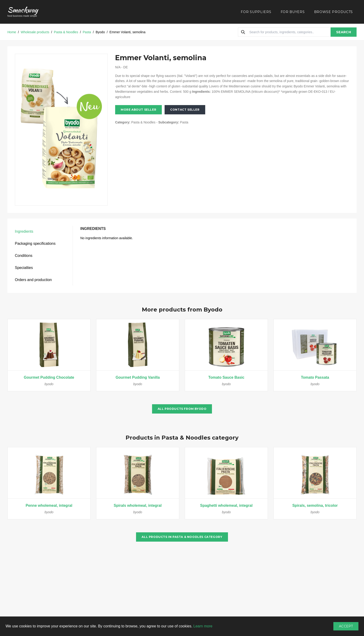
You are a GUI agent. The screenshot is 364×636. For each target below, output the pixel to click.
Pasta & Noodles (66, 32)
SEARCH (344, 32)
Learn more (203, 626)
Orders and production (33, 280)
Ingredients (24, 231)
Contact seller (185, 110)
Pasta (87, 32)
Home (12, 32)
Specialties (24, 268)
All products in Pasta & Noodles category (182, 537)
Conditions (24, 256)
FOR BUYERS (293, 12)
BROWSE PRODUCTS (334, 12)
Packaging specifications (35, 243)
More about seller (138, 110)
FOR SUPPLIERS (256, 12)
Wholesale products (35, 32)
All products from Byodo (182, 409)
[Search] (243, 32)
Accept (346, 626)
